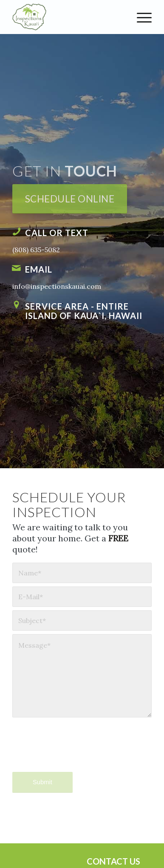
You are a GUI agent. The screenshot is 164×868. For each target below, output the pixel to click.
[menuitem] (140, 17)
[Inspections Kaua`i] (68, 17)
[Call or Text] (17, 231)
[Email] (17, 268)
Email (39, 269)
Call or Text (57, 233)
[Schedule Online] (70, 199)
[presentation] (77, 752)
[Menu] (140, 17)
